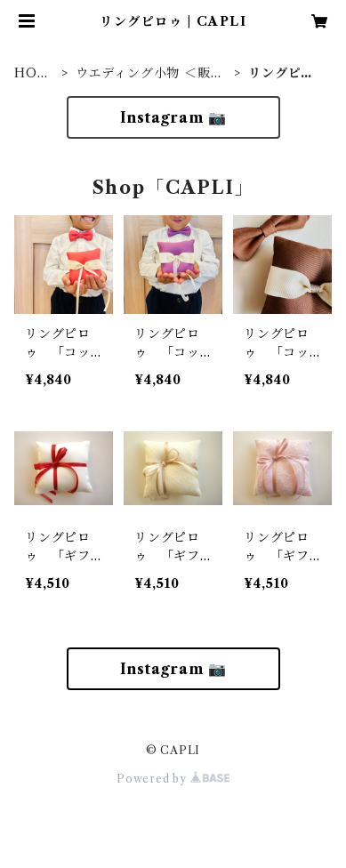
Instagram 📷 (173, 117)
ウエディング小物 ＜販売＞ (150, 73)
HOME (32, 73)
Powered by (173, 779)
